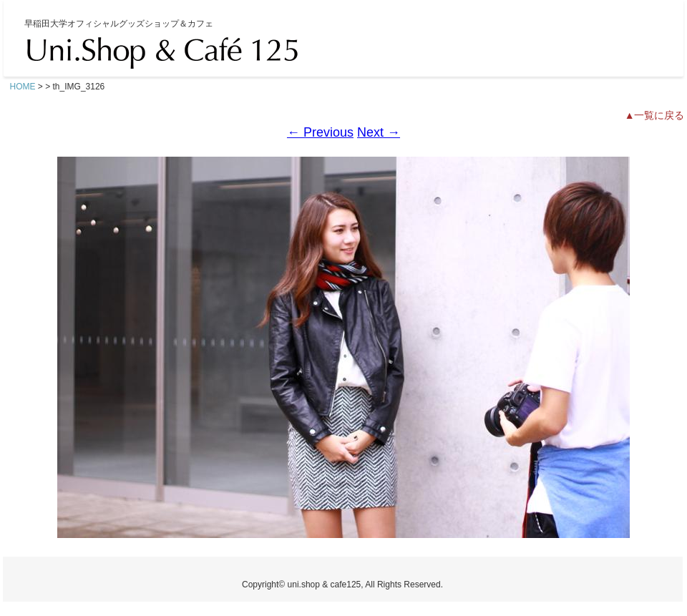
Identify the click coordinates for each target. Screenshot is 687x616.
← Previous (320, 132)
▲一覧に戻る (655, 115)
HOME (23, 87)
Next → (379, 132)
